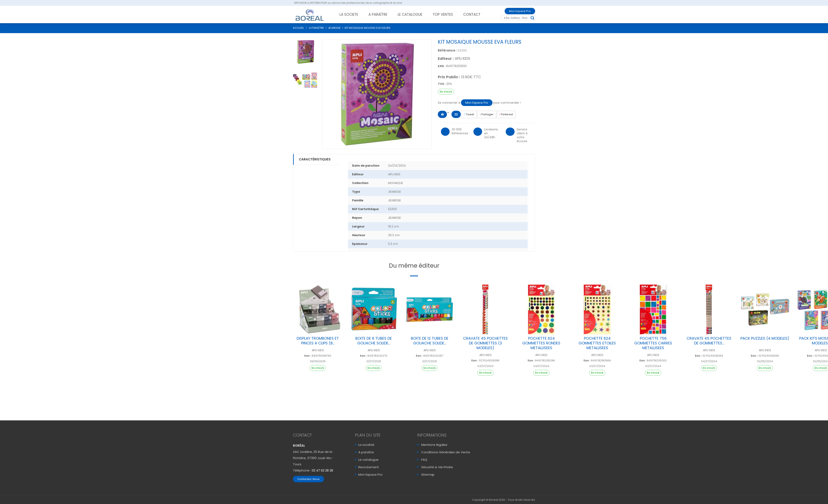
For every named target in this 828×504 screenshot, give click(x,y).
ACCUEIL (298, 28)
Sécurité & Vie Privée (437, 467)
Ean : (308, 356)
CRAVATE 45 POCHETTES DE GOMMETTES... (709, 341)
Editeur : (446, 59)
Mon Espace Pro (520, 11)
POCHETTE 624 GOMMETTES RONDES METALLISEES (541, 343)
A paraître (366, 452)
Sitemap (428, 475)
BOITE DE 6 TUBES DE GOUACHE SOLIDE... (374, 341)
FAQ (424, 460)
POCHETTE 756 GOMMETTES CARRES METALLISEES (653, 343)
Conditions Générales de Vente (446, 452)
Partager (487, 114)
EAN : (442, 66)
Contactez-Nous (308, 479)
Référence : (447, 50)
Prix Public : (449, 77)
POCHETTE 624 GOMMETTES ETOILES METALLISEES (597, 343)
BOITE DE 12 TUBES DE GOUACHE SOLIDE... (430, 341)
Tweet (469, 114)
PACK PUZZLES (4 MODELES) (765, 338)
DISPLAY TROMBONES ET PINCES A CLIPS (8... (318, 341)
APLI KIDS (463, 58)
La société (366, 445)
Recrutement (369, 467)
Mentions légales (434, 445)
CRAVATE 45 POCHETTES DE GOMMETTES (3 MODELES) (485, 343)
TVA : (442, 84)
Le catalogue (368, 460)
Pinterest (506, 114)
